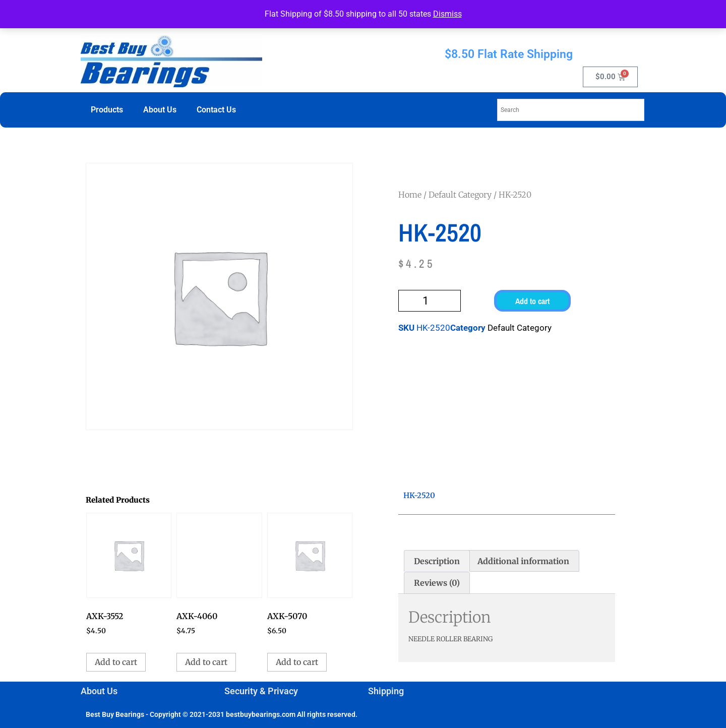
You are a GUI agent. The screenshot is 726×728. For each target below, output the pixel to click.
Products (107, 110)
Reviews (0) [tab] (437, 583)
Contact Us (216, 110)
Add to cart (532, 301)
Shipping (386, 691)
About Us (160, 110)
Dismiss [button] (447, 14)
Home (410, 195)
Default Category (460, 195)
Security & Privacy (261, 691)
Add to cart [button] (116, 662)
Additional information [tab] (523, 561)
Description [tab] (437, 561)
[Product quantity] (430, 301)
